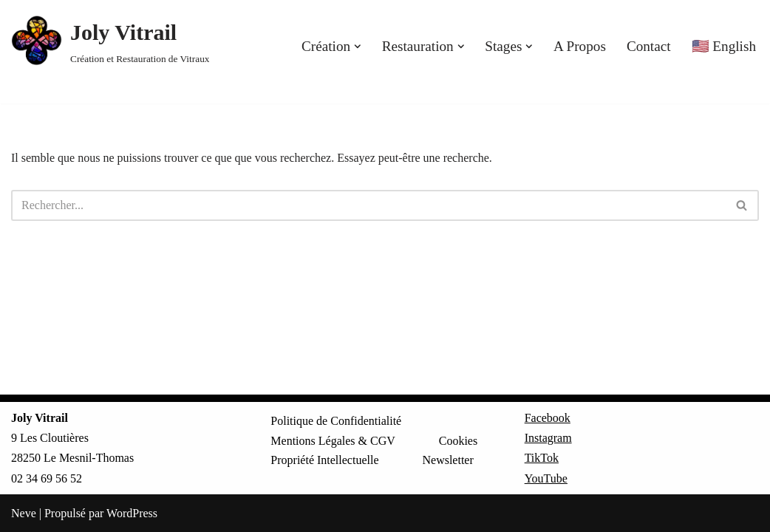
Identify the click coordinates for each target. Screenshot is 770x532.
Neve (24, 513)
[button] (358, 47)
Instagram (548, 438)
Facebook (548, 418)
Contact (649, 46)
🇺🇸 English (724, 46)
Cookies (458, 441)
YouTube (546, 478)
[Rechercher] (368, 205)
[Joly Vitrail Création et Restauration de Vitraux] (110, 41)
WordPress (132, 513)
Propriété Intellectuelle (324, 460)
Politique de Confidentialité (336, 421)
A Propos (580, 46)
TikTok (542, 458)
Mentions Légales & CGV (333, 441)
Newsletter (447, 460)
